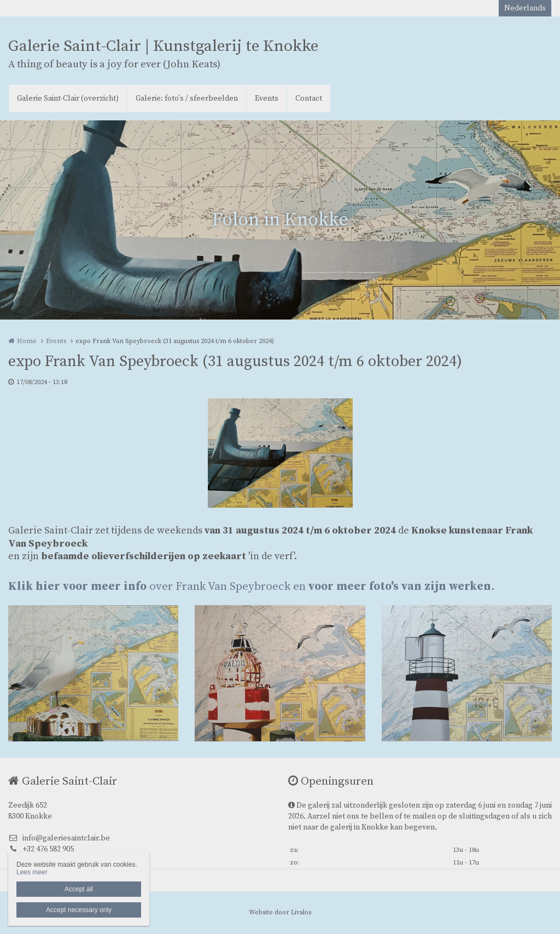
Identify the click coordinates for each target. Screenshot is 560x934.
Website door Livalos (280, 912)
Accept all (79, 889)
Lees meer (32, 872)
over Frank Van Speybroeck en (250, 587)
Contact (309, 98)
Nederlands (525, 8)
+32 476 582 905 (41, 849)
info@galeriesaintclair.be (59, 838)
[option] (280, 453)
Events (267, 98)
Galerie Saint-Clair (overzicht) (68, 98)
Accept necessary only (79, 910)
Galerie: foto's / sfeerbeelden (187, 98)
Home (27, 341)
